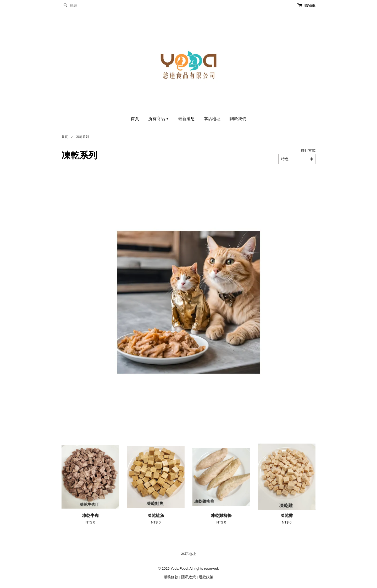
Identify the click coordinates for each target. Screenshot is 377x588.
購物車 (310, 6)
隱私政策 (188, 577)
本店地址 (212, 119)
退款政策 (206, 577)
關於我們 (238, 119)
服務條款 (171, 577)
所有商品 (159, 119)
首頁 (135, 119)
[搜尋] (77, 6)
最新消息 (186, 119)
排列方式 (308, 150)
